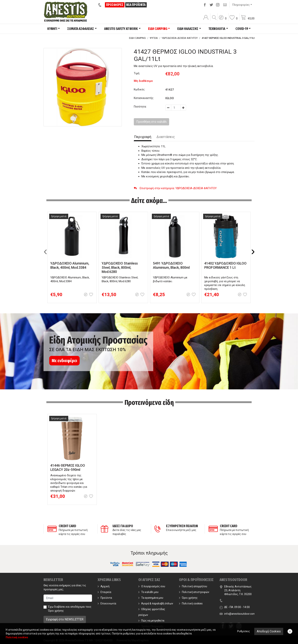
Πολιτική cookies (191, 603)
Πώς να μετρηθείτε (151, 621)
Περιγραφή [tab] (143, 137)
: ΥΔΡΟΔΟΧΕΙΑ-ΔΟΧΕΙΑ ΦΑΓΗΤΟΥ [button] (175, 188)
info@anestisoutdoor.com (240, 614)
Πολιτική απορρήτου (193, 586)
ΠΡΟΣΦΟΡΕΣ (115, 5)
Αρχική (104, 586)
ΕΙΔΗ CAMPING (137, 38)
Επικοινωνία (107, 603)
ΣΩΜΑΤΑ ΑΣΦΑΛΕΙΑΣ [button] (81, 29)
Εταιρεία (104, 592)
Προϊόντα (105, 598)
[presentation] (45, 251)
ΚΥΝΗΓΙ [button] (52, 29)
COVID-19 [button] (242, 29)
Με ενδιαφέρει (64, 361)
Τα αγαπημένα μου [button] (151, 598)
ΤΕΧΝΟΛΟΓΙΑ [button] (217, 29)
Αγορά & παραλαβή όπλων (156, 603)
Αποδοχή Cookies (269, 631)
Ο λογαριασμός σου (152, 586)
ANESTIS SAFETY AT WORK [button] (121, 29)
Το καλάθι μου (148, 592)
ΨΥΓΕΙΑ (154, 38)
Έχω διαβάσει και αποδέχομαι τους (70, 609)
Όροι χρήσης (56, 611)
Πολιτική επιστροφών (194, 592)
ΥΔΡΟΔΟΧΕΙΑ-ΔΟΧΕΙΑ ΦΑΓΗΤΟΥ (180, 38)
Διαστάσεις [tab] (166, 137)
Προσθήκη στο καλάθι (151, 122)
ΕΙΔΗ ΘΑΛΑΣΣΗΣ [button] (188, 29)
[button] (223, 20)
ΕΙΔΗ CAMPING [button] (158, 29)
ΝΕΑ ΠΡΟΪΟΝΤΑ (136, 5)
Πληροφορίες (241, 5)
